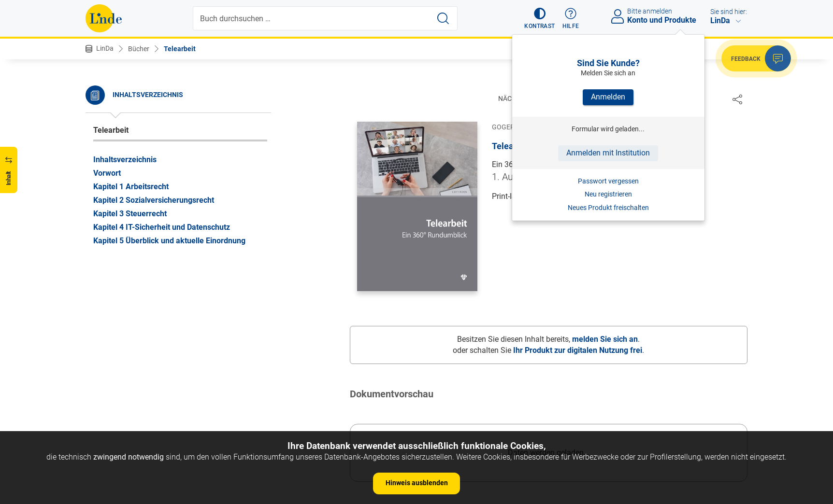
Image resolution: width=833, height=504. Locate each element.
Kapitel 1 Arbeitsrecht (131, 187)
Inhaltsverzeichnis (125, 160)
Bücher (139, 49)
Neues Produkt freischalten (608, 208)
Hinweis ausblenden (417, 483)
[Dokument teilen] (737, 99)
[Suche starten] (443, 18)
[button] (539, 18)
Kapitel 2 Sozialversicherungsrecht (154, 200)
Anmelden (608, 97)
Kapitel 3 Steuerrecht (130, 214)
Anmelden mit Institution (608, 153)
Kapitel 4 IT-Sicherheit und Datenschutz (162, 227)
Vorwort (107, 173)
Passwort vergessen (608, 181)
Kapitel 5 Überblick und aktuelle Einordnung (169, 241)
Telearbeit (180, 49)
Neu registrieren (608, 194)
